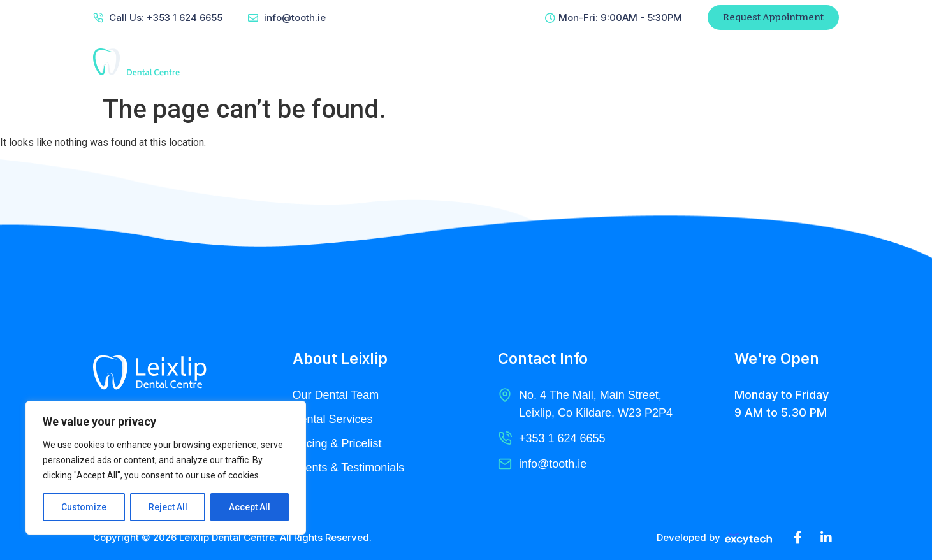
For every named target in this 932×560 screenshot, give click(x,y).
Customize (84, 507)
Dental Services (333, 419)
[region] (166, 468)
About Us (406, 62)
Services (475, 62)
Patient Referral (728, 62)
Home (345, 62)
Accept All (250, 507)
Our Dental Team (336, 395)
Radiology (546, 62)
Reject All (168, 507)
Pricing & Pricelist (337, 443)
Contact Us (622, 62)
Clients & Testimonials (349, 468)
